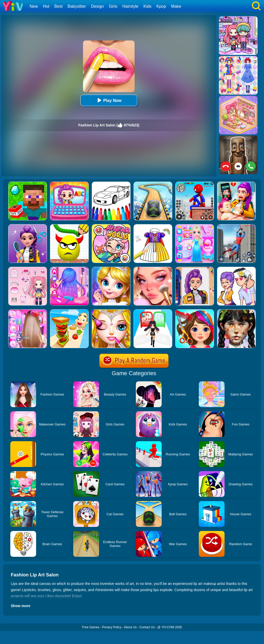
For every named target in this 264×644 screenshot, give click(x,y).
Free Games (91, 627)
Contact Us (147, 627)
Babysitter (77, 6)
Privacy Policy (112, 627)
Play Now (109, 100)
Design (97, 6)
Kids (147, 6)
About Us (130, 627)
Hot (46, 6)
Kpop (161, 6)
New (34, 6)
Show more (20, 606)
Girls (113, 6)
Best (59, 6)
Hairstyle (130, 6)
